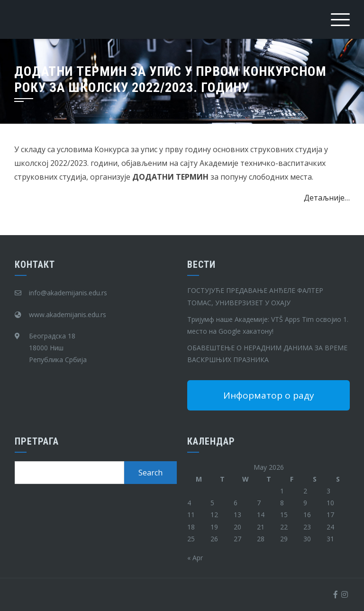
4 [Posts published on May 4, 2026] (189, 503)
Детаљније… (327, 198)
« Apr (195, 558)
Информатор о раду (269, 395)
